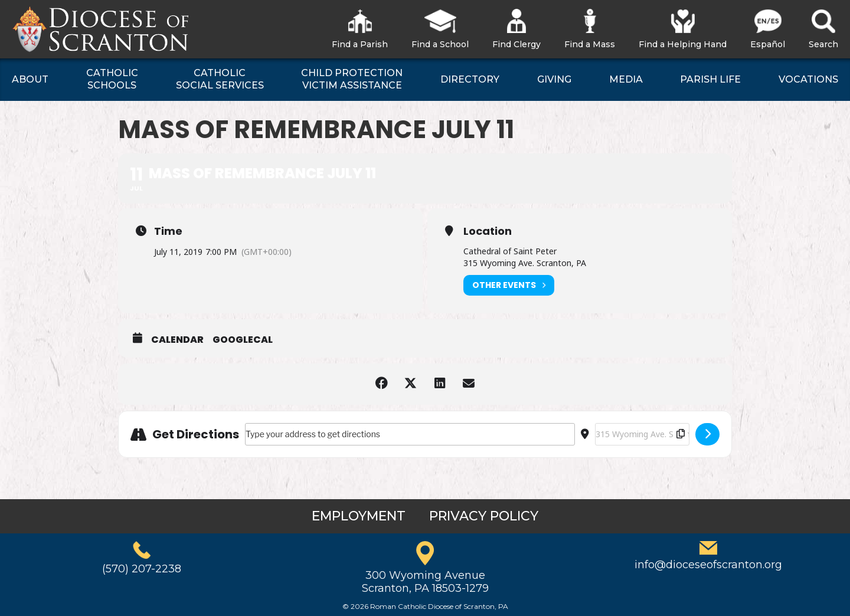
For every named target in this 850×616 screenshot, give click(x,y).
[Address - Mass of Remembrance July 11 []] (410, 434)
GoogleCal (243, 340)
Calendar (177, 340)
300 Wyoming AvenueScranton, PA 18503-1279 (425, 582)
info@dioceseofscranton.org (708, 565)
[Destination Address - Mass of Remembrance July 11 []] (642, 434)
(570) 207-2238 (142, 569)
